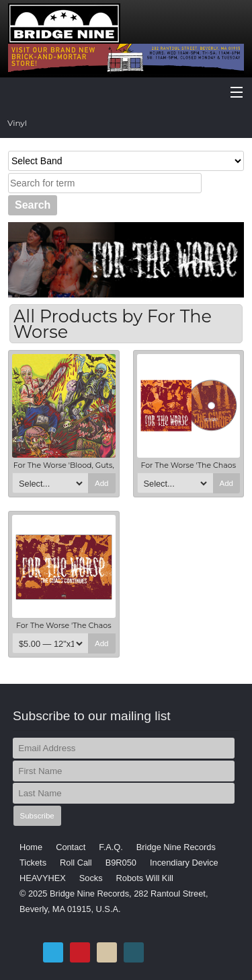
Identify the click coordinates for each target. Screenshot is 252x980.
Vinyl (17, 123)
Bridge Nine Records (176, 847)
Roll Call (76, 863)
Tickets (33, 863)
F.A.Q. (111, 847)
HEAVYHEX (43, 878)
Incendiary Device (184, 863)
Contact (71, 847)
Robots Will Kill (145, 878)
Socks (91, 878)
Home (31, 847)
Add (102, 483)
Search (33, 205)
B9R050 (121, 863)
